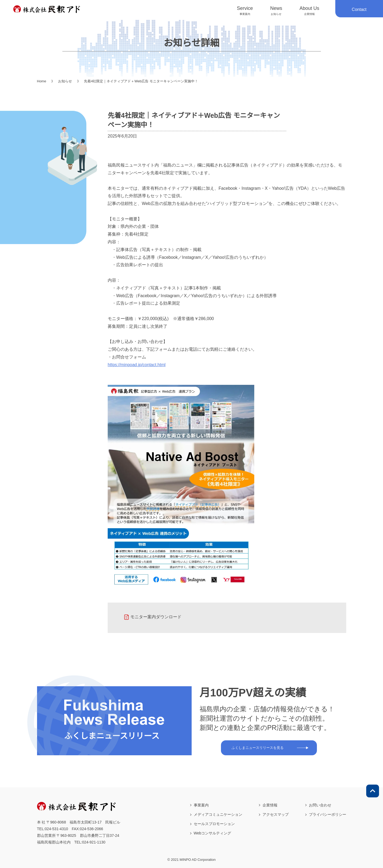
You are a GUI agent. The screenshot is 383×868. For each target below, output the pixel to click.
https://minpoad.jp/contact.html (137, 365)
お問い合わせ (320, 805)
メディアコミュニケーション (218, 814)
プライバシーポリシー (328, 814)
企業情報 (270, 805)
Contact (359, 9)
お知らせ (65, 81)
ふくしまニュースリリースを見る (258, 748)
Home (42, 81)
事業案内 (201, 805)
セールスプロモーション (214, 824)
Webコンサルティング (213, 833)
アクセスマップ (276, 814)
